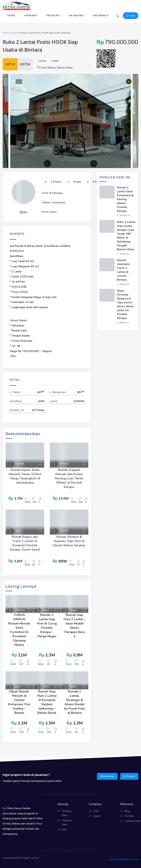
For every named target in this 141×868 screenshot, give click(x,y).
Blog (127, 811)
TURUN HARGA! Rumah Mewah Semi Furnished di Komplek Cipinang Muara (19, 630)
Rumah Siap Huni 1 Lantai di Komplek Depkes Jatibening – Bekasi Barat (47, 702)
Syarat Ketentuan (119, 859)
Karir (64, 830)
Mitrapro (77, 16)
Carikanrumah (132, 821)
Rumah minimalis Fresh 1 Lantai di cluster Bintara (123, 270)
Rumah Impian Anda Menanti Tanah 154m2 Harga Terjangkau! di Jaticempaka (25, 476)
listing (15, 33)
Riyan (23, 212)
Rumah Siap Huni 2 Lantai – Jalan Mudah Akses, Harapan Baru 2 (75, 626)
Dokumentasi (107, 776)
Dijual (43, 61)
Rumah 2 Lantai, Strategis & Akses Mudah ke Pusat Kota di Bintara (74, 702)
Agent (97, 816)
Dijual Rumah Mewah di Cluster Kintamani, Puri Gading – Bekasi (19, 702)
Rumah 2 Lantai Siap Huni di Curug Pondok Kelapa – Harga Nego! (47, 626)
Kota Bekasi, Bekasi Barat (55, 68)
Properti (53, 16)
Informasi (101, 16)
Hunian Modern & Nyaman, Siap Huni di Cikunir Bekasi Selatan (69, 541)
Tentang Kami (67, 813)
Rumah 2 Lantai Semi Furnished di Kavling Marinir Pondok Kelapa (125, 199)
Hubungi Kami (67, 822)
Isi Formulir (129, 776)
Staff (96, 811)
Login (131, 16)
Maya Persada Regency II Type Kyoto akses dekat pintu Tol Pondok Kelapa (125, 304)
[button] (47, 164)
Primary (31, 16)
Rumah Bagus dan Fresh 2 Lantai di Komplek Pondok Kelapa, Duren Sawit (25, 543)
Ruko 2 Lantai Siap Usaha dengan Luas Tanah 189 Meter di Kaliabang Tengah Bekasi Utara (126, 236)
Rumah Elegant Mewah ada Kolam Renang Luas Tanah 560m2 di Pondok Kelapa (69, 478)
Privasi (135, 859)
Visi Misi (129, 816)
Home (11, 16)
